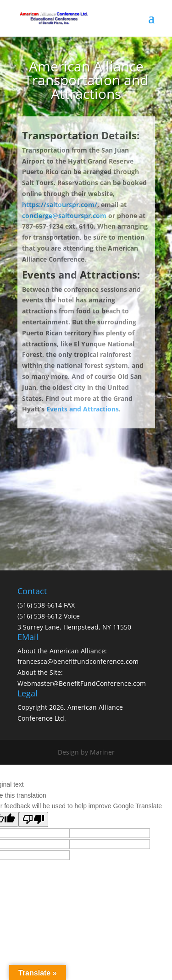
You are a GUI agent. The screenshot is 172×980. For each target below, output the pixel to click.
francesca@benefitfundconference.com (78, 661)
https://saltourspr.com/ (60, 205)
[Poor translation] (33, 819)
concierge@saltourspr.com (64, 216)
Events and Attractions (83, 409)
